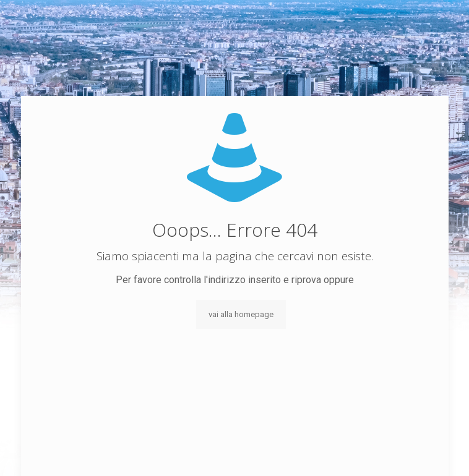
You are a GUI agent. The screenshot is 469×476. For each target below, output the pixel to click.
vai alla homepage (241, 314)
